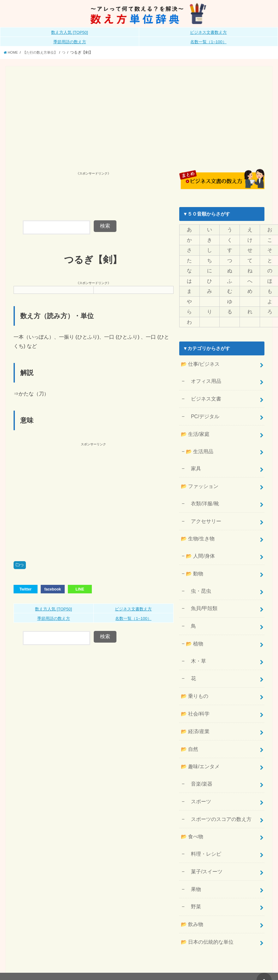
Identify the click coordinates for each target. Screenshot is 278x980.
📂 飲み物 (191, 891)
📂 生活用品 (198, 442)
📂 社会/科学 (194, 691)
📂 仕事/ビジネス (199, 359)
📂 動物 (194, 558)
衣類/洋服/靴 (201, 492)
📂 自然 (189, 725)
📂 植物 (194, 625)
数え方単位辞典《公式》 (191, 964)
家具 (193, 459)
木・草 (195, 641)
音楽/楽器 (198, 758)
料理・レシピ (202, 824)
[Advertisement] (139, 122)
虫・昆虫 (197, 575)
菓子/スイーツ (203, 841)
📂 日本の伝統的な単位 (205, 908)
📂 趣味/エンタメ (199, 741)
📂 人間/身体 (199, 542)
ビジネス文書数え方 (208, 32)
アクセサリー (202, 508)
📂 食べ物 (191, 808)
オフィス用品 (202, 376)
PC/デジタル (201, 409)
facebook (53, 589)
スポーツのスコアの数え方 (216, 791)
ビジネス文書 (202, 393)
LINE (80, 589)
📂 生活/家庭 (194, 426)
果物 (193, 858)
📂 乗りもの (193, 674)
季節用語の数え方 (70, 42)
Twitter (25, 589)
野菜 (193, 874)
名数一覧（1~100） (208, 42)
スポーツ (197, 775)
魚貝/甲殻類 (200, 591)
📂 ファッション (198, 476)
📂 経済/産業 (194, 708)
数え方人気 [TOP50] (70, 32)
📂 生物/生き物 (196, 525)
